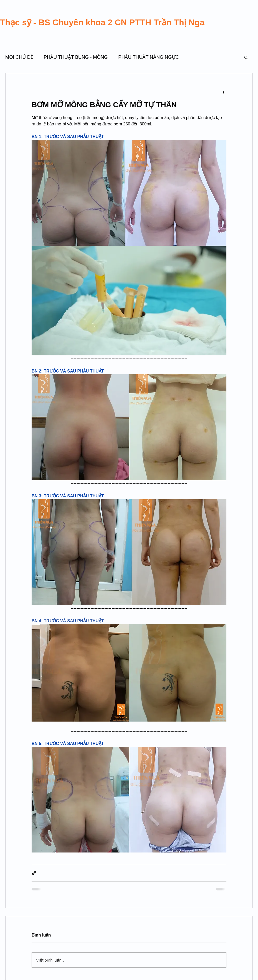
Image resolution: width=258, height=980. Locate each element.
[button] (246, 57)
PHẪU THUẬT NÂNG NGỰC (148, 57)
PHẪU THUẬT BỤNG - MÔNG (76, 57)
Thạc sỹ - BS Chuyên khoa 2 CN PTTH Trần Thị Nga (102, 22)
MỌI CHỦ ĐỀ (19, 57)
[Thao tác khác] (223, 92)
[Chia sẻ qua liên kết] (34, 873)
